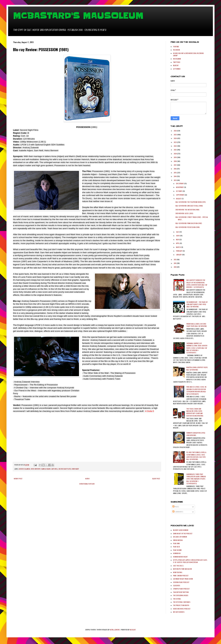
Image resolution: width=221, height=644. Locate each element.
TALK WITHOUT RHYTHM (181, 592)
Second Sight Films (65, 469)
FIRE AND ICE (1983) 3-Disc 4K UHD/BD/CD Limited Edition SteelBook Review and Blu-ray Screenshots (196, 390)
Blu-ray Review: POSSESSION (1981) (188, 227)
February (179, 251)
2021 (175, 150)
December (180, 184)
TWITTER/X (177, 62)
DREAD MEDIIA (178, 540)
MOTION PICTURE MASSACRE (182, 569)
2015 (175, 173)
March (179, 247)
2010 (175, 267)
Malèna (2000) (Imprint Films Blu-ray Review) (197, 369)
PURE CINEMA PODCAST (181, 576)
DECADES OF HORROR (180, 537)
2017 (175, 165)
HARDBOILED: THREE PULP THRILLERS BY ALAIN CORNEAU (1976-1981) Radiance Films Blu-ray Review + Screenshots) (196, 479)
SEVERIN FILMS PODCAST (181, 582)
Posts (176, 507)
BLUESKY (176, 65)
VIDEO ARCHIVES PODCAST (182, 609)
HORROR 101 (177, 553)
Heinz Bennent (36, 469)
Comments (178, 512)
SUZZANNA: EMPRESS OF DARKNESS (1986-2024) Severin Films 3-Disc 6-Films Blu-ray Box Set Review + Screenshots (197, 348)
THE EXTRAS (177, 599)
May (178, 240)
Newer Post (18, 479)
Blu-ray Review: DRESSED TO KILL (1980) (189, 206)
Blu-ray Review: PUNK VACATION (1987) (189, 223)
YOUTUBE (176, 47)
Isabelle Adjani (46, 469)
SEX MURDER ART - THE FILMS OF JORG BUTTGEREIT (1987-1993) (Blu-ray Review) (197, 304)
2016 (175, 169)
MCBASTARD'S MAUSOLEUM (78, 16)
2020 (175, 154)
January (179, 255)
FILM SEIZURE (177, 550)
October (179, 191)
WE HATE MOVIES (179, 612)
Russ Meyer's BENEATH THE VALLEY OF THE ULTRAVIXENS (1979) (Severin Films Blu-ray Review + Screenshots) (197, 284)
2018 (175, 161)
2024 (175, 138)
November (180, 187)
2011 (175, 263)
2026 (175, 131)
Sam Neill (55, 469)
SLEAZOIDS (177, 586)
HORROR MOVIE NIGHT (180, 557)
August (179, 199)
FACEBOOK (176, 50)
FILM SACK (176, 547)
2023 (175, 142)
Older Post (156, 479)
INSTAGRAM (177, 59)
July (178, 232)
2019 (175, 157)
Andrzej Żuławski (25, 469)
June (178, 236)
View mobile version (87, 484)
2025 (175, 135)
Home (87, 479)
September (180, 195)
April (178, 243)
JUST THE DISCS (178, 566)
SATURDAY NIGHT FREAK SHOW (183, 579)
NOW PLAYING (178, 572)
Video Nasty (75, 469)
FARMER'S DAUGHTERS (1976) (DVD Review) (196, 434)
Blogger (133, 630)
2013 (175, 180)
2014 (175, 176)
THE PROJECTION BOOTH (181, 605)
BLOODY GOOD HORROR (181, 530)
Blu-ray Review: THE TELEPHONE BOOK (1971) (191, 202)
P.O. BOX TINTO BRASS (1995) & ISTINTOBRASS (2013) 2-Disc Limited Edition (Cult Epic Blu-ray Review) (196, 456)
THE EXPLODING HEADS (181, 595)
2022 (175, 146)
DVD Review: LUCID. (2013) (184, 213)
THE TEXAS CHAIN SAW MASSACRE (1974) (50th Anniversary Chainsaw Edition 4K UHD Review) (195, 412)
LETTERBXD (177, 69)
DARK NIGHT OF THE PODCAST (183, 534)
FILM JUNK (176, 543)
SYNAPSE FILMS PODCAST (181, 589)
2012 (175, 260)
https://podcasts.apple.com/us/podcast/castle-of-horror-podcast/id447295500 (190, 561)
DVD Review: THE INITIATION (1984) (187, 210)
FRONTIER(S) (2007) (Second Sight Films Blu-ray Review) (197, 325)
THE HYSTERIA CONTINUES (182, 602)
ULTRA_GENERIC (115, 630)
